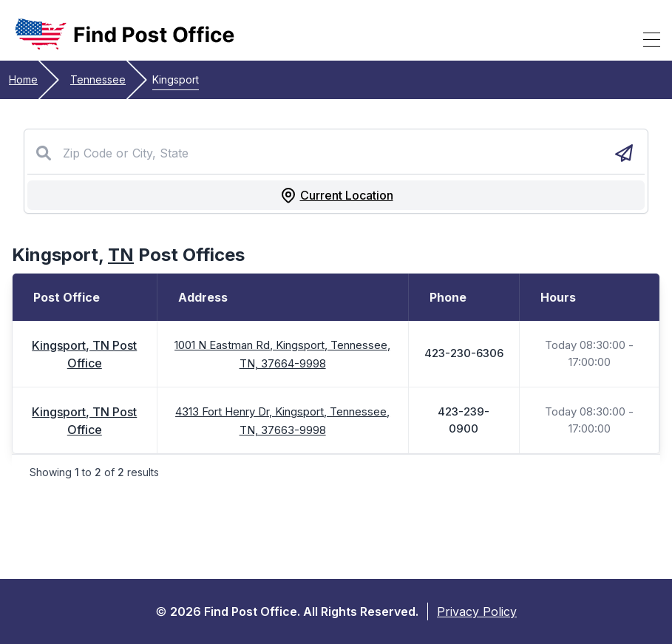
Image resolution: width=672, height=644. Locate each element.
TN (121, 255)
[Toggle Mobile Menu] (652, 39)
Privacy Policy (477, 611)
